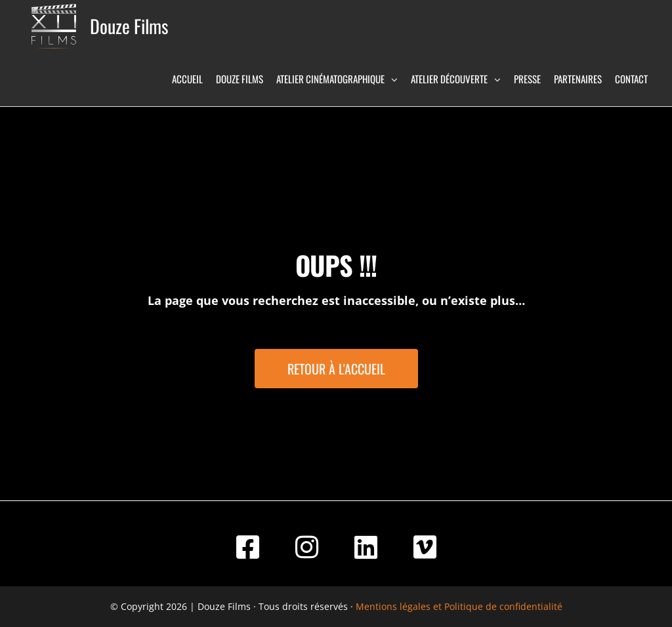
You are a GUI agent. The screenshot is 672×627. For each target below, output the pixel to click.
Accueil (187, 79)
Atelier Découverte (449, 79)
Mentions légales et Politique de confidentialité (459, 606)
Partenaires (578, 79)
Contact (631, 79)
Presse (527, 79)
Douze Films (129, 26)
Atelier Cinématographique (330, 79)
